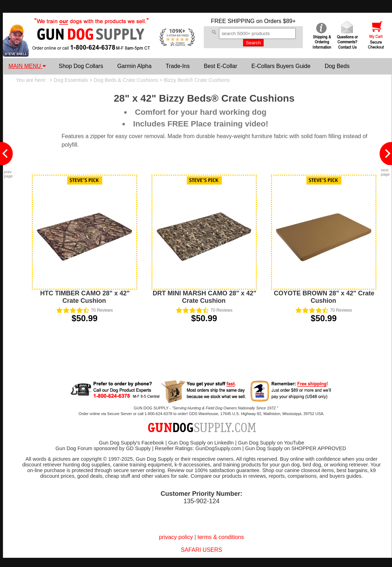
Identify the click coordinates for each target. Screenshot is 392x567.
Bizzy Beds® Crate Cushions (197, 80)
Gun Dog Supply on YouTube (271, 443)
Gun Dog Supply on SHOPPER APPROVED (296, 448)
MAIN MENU (27, 66)
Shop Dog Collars (81, 66)
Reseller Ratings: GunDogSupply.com (198, 448)
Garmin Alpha (134, 66)
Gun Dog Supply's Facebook (131, 443)
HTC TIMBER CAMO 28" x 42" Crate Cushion (85, 297)
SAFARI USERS (201, 550)
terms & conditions (221, 537)
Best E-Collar (220, 66)
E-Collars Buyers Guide (281, 66)
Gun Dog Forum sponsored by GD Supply (103, 448)
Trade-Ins (178, 66)
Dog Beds (337, 66)
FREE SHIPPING (233, 21)
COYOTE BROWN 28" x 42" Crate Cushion (324, 297)
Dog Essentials (71, 80)
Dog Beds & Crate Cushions (126, 80)
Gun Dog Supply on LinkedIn (201, 443)
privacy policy (176, 537)
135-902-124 (201, 501)
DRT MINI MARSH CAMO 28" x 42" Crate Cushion (204, 297)
